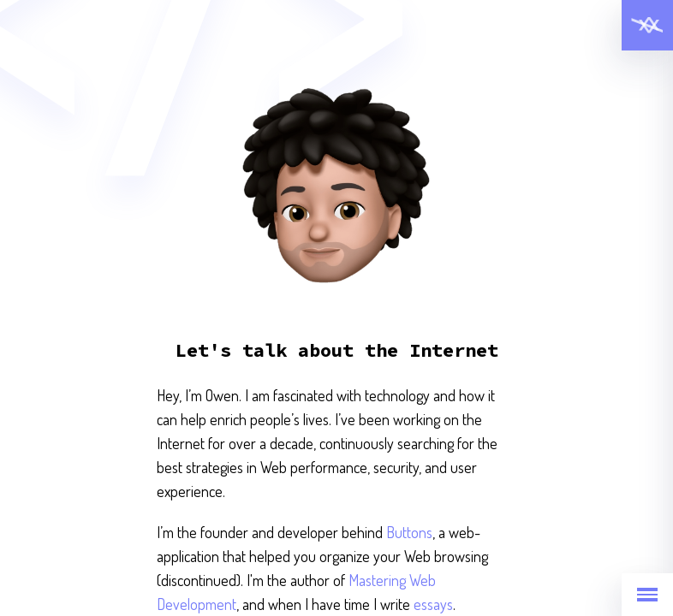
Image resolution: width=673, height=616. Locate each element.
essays (433, 604)
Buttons (409, 532)
